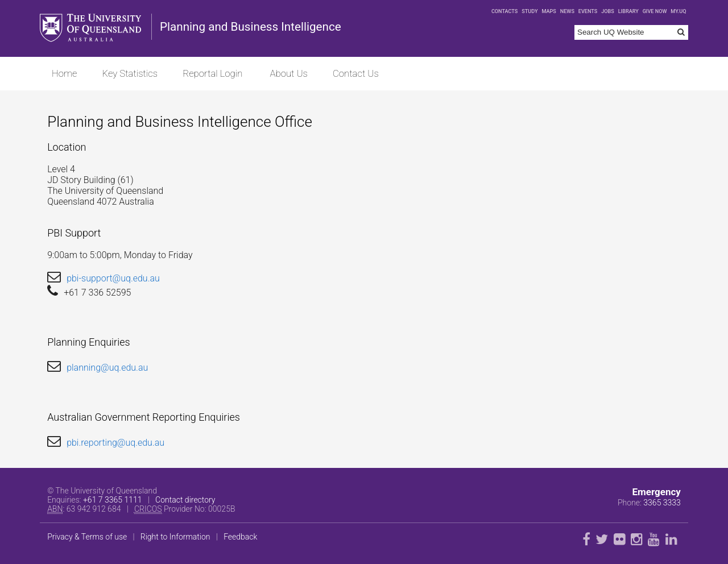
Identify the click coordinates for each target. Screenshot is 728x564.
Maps (549, 11)
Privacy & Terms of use (87, 537)
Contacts (504, 11)
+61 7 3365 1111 (113, 500)
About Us (289, 73)
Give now (655, 11)
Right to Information (175, 537)
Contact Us (356, 73)
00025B (222, 509)
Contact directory (185, 500)
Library (628, 11)
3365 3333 (662, 503)
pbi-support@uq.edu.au (113, 278)
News (567, 11)
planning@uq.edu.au (107, 368)
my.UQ (678, 11)
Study (530, 11)
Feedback (240, 537)
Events (588, 11)
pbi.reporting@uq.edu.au (115, 443)
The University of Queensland (92, 28)
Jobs (608, 11)
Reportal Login (212, 73)
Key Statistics (130, 73)
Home (65, 73)
